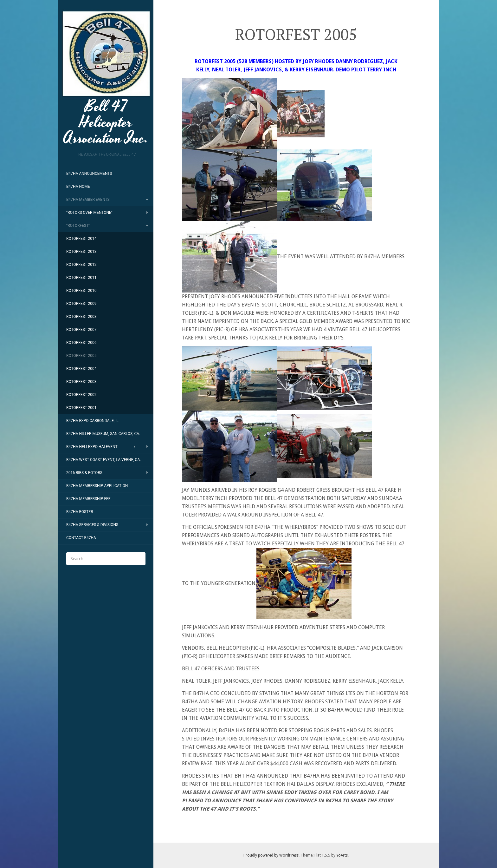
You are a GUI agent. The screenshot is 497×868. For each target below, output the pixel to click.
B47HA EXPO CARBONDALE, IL (92, 421)
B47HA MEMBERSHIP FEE (88, 499)
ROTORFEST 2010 (81, 291)
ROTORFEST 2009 (81, 304)
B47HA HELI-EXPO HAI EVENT (92, 447)
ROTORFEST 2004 (81, 369)
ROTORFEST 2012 (81, 265)
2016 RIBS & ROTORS (84, 473)
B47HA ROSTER (80, 512)
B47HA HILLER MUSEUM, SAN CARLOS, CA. (103, 434)
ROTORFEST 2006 (81, 343)
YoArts (342, 855)
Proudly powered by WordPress (271, 855)
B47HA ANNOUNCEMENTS (89, 174)
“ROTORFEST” (78, 226)
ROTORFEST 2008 (81, 317)
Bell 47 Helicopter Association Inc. (106, 78)
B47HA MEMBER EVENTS (88, 200)
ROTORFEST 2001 (81, 408)
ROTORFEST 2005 (81, 356)
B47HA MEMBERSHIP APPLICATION (97, 486)
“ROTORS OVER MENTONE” (89, 213)
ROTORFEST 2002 (81, 395)
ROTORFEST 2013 (81, 252)
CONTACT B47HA (81, 538)
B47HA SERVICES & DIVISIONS (92, 525)
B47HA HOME (78, 187)
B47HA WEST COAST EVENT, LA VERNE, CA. (103, 460)
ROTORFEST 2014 (81, 239)
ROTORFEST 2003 (81, 382)
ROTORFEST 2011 (81, 278)
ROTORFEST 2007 (81, 330)
